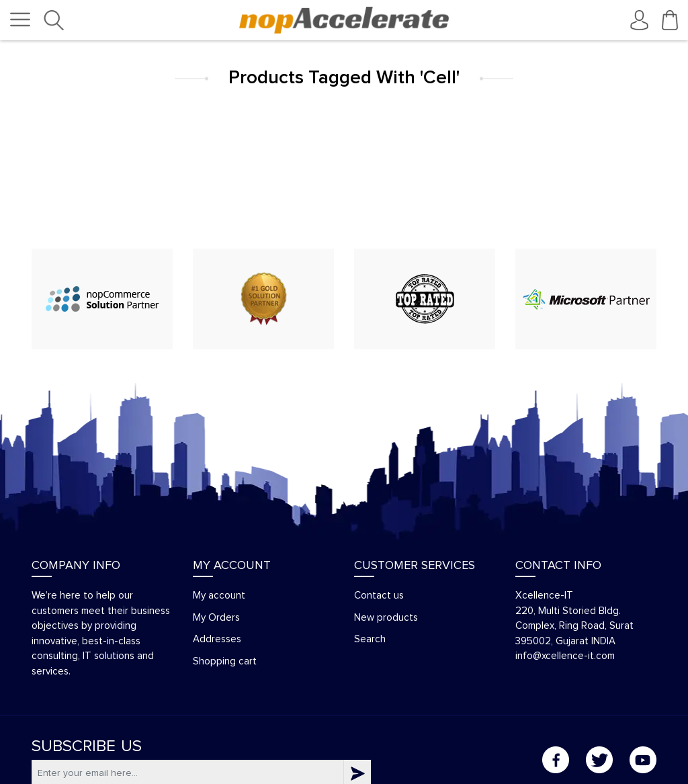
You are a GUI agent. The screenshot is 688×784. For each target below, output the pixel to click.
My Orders (216, 618)
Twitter (599, 760)
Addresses (217, 639)
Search (370, 639)
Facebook (556, 760)
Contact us (379, 596)
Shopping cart (225, 661)
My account (219, 596)
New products (386, 618)
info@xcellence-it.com (565, 656)
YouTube (643, 760)
